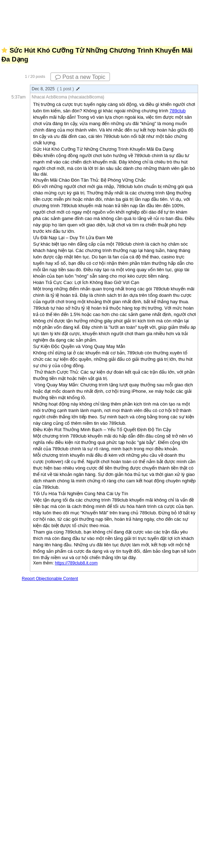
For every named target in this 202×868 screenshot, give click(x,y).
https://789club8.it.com (76, 563)
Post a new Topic (80, 77)
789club (178, 111)
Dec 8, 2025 (56, 89)
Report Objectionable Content (50, 579)
